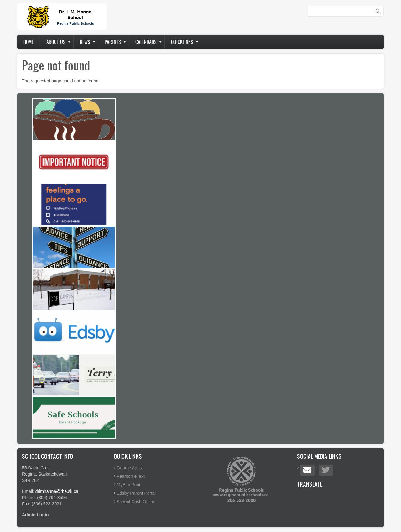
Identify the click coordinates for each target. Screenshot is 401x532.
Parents (113, 42)
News (85, 42)
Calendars (146, 42)
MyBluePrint (129, 485)
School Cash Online (136, 502)
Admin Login (35, 515)
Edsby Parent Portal (136, 493)
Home (29, 42)
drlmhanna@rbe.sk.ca (57, 491)
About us (56, 42)
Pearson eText (131, 476)
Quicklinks (182, 42)
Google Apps (129, 468)
